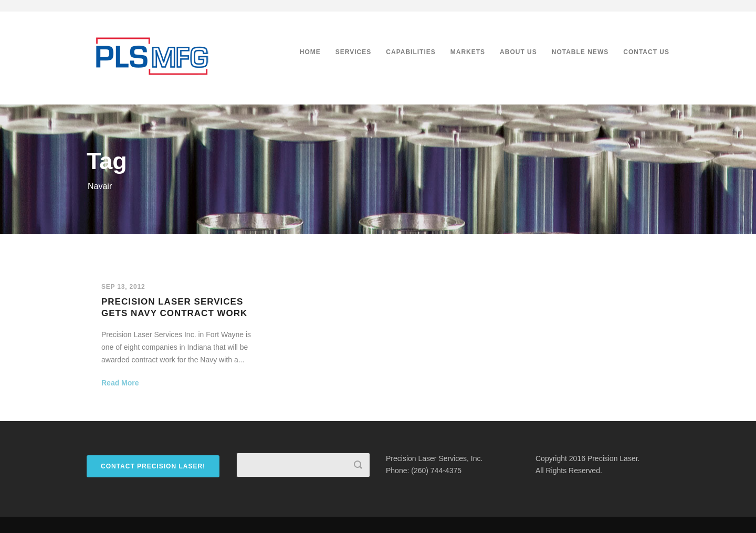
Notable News (580, 52)
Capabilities (411, 52)
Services (353, 52)
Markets (468, 52)
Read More (120, 383)
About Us (518, 52)
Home (310, 52)
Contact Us (646, 52)
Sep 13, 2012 (123, 287)
